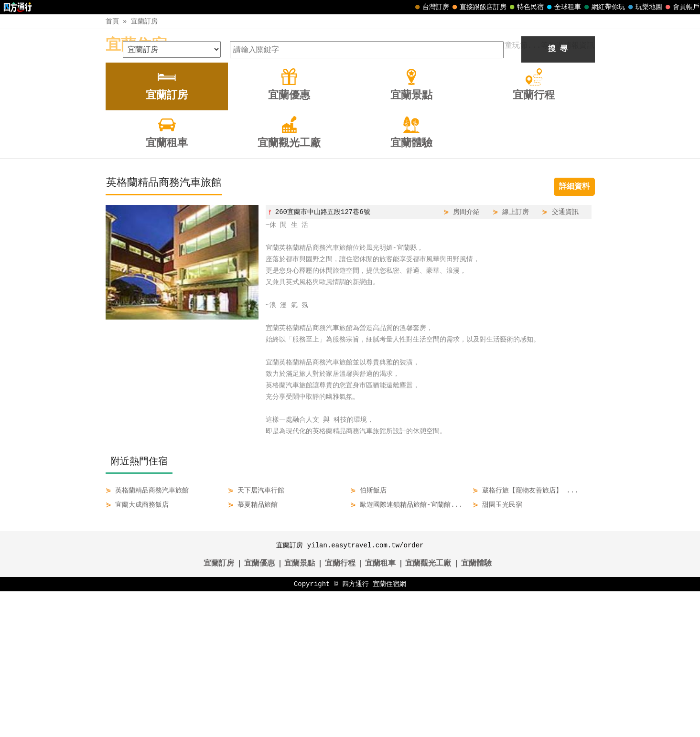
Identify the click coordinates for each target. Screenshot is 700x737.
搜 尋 (558, 195)
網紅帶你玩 (603, 7)
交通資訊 (565, 358)
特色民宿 (526, 7)
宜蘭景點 (300, 709)
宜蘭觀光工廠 (428, 709)
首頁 (112, 21)
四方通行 (355, 730)
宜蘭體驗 (476, 709)
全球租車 (563, 7)
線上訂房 (516, 358)
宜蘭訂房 (144, 21)
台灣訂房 (431, 7)
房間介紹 (466, 358)
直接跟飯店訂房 (478, 7)
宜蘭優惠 (259, 709)
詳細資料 (574, 332)
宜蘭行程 (340, 709)
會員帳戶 (681, 7)
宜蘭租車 (380, 709)
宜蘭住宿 (136, 46)
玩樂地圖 (644, 7)
